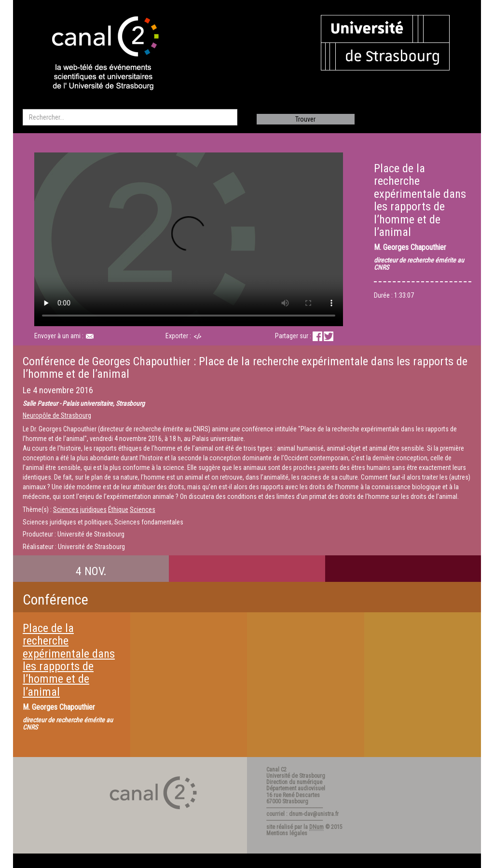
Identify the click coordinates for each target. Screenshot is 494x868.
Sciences (143, 510)
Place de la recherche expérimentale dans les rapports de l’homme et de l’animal (69, 660)
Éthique (118, 510)
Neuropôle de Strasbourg (57, 415)
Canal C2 (276, 770)
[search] (130, 117)
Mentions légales (287, 833)
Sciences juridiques (80, 510)
